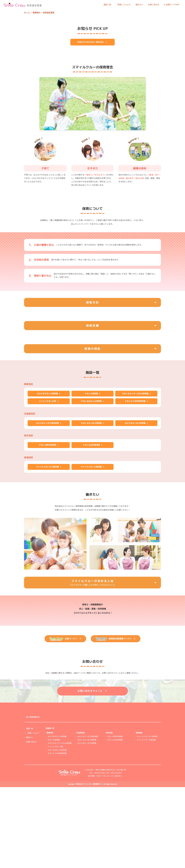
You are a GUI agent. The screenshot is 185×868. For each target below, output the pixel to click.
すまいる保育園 (54, 821)
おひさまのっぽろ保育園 (87, 824)
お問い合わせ (154, 5)
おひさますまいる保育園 (57, 817)
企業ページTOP (172, 5)
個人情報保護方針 (33, 798)
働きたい (139, 5)
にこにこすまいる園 (55, 828)
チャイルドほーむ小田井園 (147, 817)
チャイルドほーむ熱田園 (146, 821)
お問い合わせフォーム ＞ (93, 772)
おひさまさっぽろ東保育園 (88, 817)
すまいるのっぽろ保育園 (87, 821)
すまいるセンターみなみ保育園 (60, 824)
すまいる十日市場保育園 (57, 834)
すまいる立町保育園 (115, 821)
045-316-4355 (99, 854)
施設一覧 (107, 5)
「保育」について (123, 5)
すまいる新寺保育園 (115, 817)
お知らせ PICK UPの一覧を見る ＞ (92, 110)
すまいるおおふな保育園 (57, 831)
